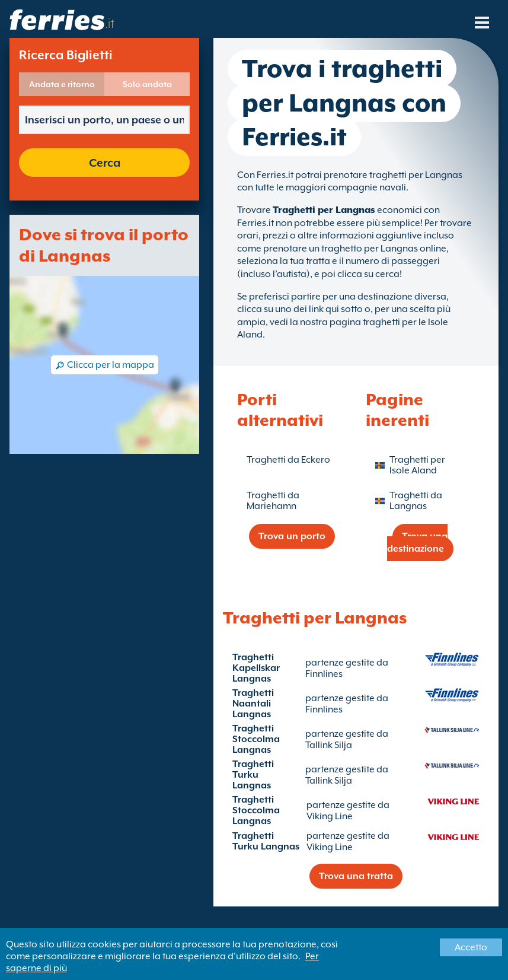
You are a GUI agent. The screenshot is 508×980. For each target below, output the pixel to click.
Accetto (471, 947)
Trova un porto (292, 536)
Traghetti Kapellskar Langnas (256, 668)
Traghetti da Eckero (288, 460)
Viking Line (330, 816)
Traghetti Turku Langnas (253, 775)
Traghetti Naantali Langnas (253, 704)
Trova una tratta (356, 876)
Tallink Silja (329, 745)
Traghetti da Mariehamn (273, 501)
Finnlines (324, 674)
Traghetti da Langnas (416, 501)
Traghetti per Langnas (324, 210)
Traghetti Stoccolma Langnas (256, 739)
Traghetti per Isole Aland (417, 465)
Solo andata (147, 84)
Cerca (105, 163)
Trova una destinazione (418, 542)
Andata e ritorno (62, 84)
